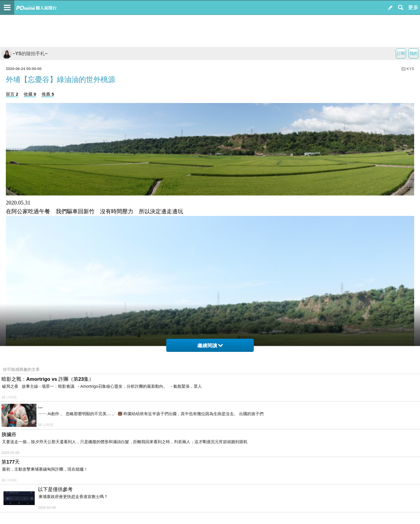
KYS (410, 69)
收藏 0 (30, 94)
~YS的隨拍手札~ (24, 54)
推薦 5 (48, 94)
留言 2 (12, 94)
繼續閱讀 (210, 346)
